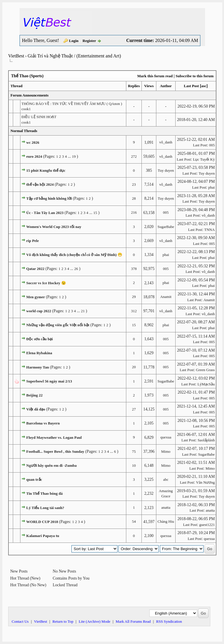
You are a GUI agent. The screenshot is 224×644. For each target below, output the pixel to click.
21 (83, 311)
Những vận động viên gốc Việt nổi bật (58, 325)
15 (95, 213)
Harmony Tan (38, 367)
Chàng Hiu (166, 521)
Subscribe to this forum (195, 76)
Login (74, 41)
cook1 (26, 109)
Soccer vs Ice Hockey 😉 (46, 283)
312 (134, 311)
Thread (16, 86)
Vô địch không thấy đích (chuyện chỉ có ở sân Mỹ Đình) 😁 (74, 255)
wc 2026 (33, 142)
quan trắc (34, 479)
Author (166, 86)
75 (134, 451)
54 (134, 521)
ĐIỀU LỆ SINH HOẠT (39, 117)
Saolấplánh (206, 440)
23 (134, 184)
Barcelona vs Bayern (43, 423)
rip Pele (33, 241)
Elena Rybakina (39, 353)
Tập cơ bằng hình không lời (49, 198)
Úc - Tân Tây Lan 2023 (45, 213)
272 (134, 156)
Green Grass (205, 370)
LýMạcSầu (206, 384)
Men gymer (36, 297)
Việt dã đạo (36, 409)
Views (149, 86)
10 (134, 465)
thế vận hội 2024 (40, 184)
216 (134, 212)
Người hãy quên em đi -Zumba (51, 465)
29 (134, 297)
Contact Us (20, 621)
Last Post (191, 86)
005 (212, 145)
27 (134, 409)
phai (211, 187)
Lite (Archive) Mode (94, 621)
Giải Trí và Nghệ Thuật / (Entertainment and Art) (74, 56)
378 (134, 269)
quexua (166, 437)
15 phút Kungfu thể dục (46, 170)
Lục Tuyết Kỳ (204, 159)
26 (76, 269)
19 (74, 156)
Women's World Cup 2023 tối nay (54, 227)
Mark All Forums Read (133, 621)
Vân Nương (205, 482)
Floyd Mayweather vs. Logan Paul (54, 437)
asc (204, 86)
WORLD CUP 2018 (42, 522)
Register (89, 41)
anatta (166, 507)
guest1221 (207, 525)
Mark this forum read (155, 76)
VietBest (16, 56)
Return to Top (63, 621)
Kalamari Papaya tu (43, 536)
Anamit (166, 297)
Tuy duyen (166, 170)
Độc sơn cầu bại (40, 339)
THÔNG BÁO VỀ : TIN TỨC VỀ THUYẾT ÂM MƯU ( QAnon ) (72, 104)
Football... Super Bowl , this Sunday (55, 451)
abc (166, 479)
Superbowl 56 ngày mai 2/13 (49, 381)
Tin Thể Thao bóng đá (44, 493)
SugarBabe (166, 227)
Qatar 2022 (35, 269)
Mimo (166, 451)
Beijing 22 (34, 395)
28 (134, 198)
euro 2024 (34, 156)
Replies (134, 86)
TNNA (209, 230)
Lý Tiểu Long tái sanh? (45, 508)
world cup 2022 (39, 311)
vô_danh (166, 142)
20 (134, 367)
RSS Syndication (169, 621)
